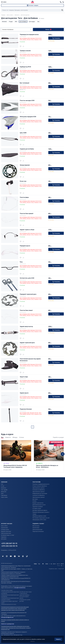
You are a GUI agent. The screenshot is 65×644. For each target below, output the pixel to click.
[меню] (4, 2)
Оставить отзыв (37, 508)
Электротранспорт (6, 533)
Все (2, 437)
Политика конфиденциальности (41, 484)
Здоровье (4, 537)
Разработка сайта (53, 569)
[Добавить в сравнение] (24, 46)
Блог (2, 493)
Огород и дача (5, 529)
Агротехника (5, 528)
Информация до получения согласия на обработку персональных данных (40, 495)
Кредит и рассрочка (38, 503)
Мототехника (36, 526)
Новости (8, 437)
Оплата (34, 501)
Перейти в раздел (58, 437)
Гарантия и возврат (38, 507)
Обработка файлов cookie (39, 516)
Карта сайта (4, 497)
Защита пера (24, 377)
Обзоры (15, 437)
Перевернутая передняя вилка (29, 34)
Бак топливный (25, 83)
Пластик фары (24, 197)
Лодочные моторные (38, 531)
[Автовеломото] (33, 2)
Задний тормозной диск (27, 343)
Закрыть (58, 639)
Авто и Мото (4, 526)
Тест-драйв (4, 490)
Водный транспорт (6, 531)
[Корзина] (63, 2)
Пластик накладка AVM (27, 100)
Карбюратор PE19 (25, 67)
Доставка (35, 499)
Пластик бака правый (27, 213)
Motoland (4, 22)
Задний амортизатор (26, 326)
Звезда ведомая (25, 165)
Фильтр (48, 29)
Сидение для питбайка (27, 149)
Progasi (11, 22)
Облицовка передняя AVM (28, 117)
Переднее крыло (25, 246)
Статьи (22, 437)
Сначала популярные (17, 29)
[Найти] (62, 10)
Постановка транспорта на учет (41, 518)
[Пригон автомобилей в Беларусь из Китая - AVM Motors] (49, 456)
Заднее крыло (24, 393)
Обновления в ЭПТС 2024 (39, 520)
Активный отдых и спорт (8, 535)
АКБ (16, 22)
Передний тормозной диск (28, 294)
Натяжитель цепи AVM (27, 278)
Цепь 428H (23, 133)
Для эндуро (32, 22)
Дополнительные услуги (39, 505)
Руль (21, 262)
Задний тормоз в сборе (27, 230)
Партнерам (4, 495)
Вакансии (4, 492)
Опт (2, 484)
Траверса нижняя (25, 51)
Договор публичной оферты (40, 510)
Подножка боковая (26, 409)
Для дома (4, 539)
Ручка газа (23, 181)
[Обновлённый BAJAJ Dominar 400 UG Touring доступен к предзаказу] (16, 456)
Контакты (4, 488)
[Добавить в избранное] (21, 46)
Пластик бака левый (26, 310)
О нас (3, 486)
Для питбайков (23, 22)
